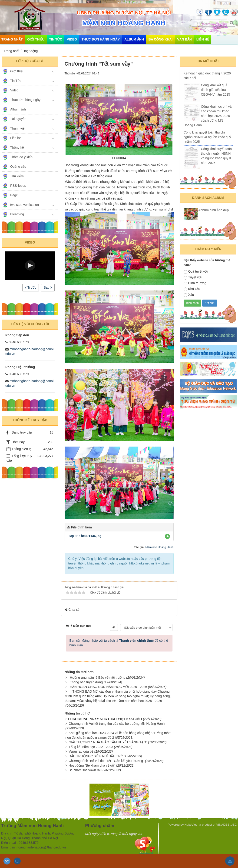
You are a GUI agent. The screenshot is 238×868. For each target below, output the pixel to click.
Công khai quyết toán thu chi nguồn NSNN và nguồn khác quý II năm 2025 (217, 156)
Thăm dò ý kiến (21, 157)
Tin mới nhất (208, 61)
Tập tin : (85, 536)
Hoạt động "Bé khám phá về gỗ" (92, 765)
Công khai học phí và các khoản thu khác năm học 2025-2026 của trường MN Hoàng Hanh (208, 116)
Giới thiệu (36, 39)
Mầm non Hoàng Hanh (159, 547)
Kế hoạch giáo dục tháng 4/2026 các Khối (207, 76)
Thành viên (18, 128)
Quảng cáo (18, 167)
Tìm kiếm (17, 176)
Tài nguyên (18, 119)
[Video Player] (30, 266)
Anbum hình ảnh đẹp (214, 210)
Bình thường (195, 283)
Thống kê (17, 147)
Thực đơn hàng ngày (101, 39)
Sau (48, 287)
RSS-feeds (18, 186)
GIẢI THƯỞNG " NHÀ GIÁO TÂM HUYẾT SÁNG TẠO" (108, 742)
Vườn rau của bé (81, 751)
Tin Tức (56, 39)
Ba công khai (161, 39)
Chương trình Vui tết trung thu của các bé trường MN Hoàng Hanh (117, 724)
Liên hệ (203, 39)
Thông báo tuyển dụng (86, 682)
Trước (30, 287)
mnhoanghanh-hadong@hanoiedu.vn (39, 847)
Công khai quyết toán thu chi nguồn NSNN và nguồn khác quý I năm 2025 (207, 137)
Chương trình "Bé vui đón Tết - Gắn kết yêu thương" (106, 761)
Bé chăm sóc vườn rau (85, 770)
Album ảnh (134, 39)
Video (72, 39)
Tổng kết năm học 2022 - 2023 (91, 747)
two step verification (25, 205)
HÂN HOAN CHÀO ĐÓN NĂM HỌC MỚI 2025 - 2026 (108, 687)
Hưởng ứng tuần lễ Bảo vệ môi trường (98, 678)
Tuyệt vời (193, 277)
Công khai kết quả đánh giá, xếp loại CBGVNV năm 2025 (216, 90)
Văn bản (184, 39)
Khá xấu (192, 289)
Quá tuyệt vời (196, 272)
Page (14, 195)
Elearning (17, 214)
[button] (30, 265)
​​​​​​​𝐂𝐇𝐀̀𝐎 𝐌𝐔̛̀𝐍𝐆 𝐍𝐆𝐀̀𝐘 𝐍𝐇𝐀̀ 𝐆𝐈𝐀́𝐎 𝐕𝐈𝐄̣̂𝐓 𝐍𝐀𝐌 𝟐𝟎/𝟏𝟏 (105, 719)
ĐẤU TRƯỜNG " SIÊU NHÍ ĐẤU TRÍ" (96, 756)
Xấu (189, 295)
